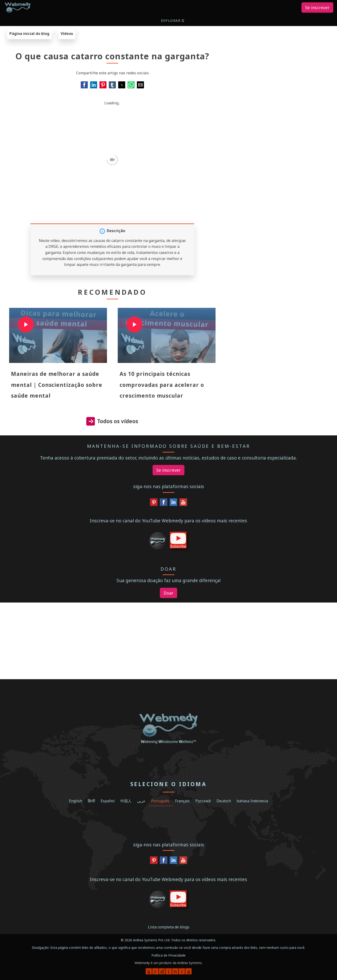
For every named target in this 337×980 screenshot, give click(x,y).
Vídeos (67, 34)
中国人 (126, 801)
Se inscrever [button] (317, 8)
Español (108, 801)
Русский (203, 801)
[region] (281, 58)
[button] (173, 21)
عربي (141, 801)
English (76, 801)
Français (182, 801)
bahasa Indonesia (252, 801)
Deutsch (224, 801)
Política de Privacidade (168, 955)
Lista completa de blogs (169, 927)
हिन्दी (91, 801)
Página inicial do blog (29, 34)
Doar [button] (168, 593)
